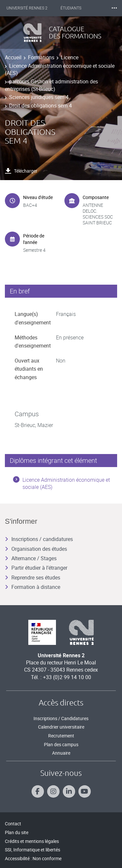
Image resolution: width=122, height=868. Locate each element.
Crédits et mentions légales (32, 841)
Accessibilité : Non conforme (33, 858)
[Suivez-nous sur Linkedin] (69, 791)
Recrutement (61, 736)
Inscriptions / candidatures (39, 539)
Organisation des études (36, 549)
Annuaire (61, 753)
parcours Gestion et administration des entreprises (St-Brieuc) (51, 85)
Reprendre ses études (33, 577)
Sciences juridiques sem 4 (39, 97)
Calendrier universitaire (61, 727)
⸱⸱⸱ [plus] (114, 8)
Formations (41, 57)
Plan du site (17, 832)
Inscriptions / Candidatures (61, 718)
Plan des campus (61, 744)
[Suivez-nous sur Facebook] (38, 791)
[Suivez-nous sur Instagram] (53, 791)
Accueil (13, 57)
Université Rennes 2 (27, 8)
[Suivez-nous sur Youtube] (85, 791)
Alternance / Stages (31, 558)
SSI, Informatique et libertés (33, 850)
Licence (70, 57)
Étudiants (71, 8)
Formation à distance (33, 587)
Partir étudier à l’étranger (36, 568)
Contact (13, 824)
